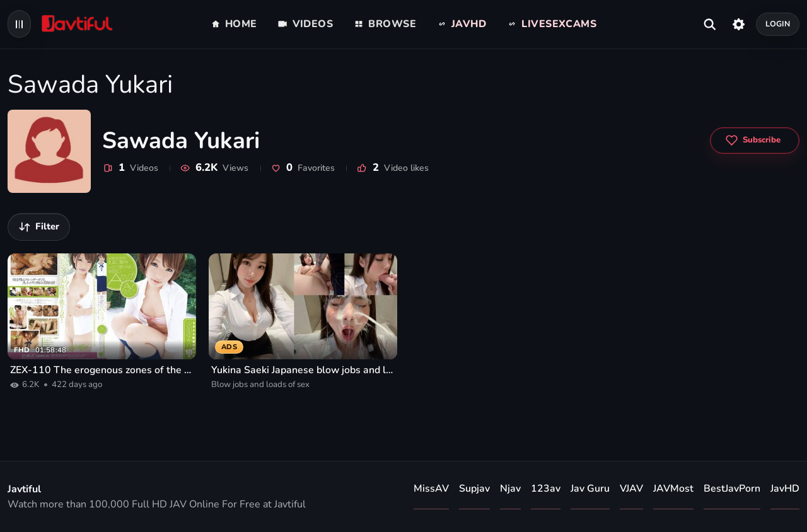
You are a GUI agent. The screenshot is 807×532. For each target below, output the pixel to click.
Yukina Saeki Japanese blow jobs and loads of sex (303, 370)
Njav (510, 489)
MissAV (431, 489)
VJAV (631, 489)
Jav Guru (590, 489)
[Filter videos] (39, 227)
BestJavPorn (732, 489)
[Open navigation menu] (19, 24)
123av (546, 489)
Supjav (474, 489)
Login (778, 24)
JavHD (785, 489)
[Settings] (739, 24)
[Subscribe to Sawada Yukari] (755, 141)
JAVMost (673, 489)
